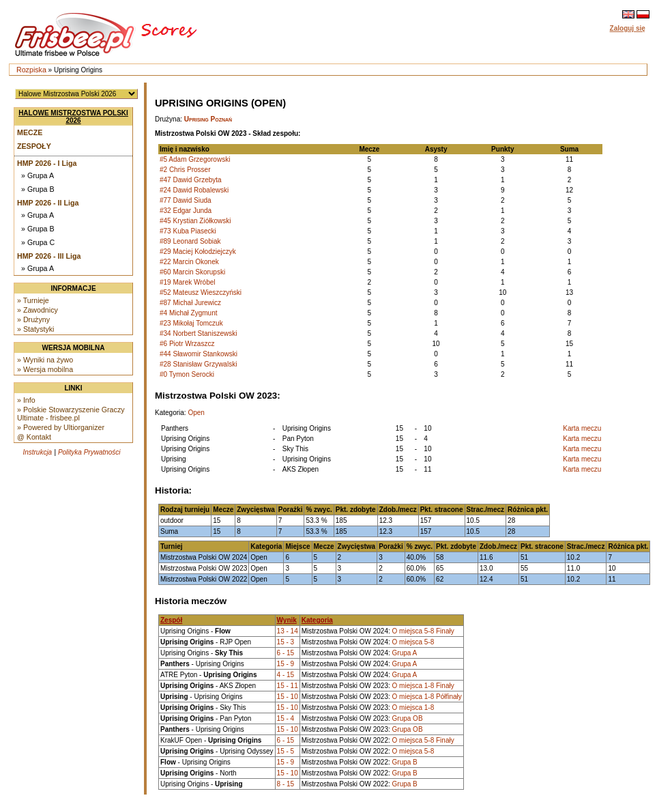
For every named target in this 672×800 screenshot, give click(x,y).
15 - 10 (288, 697)
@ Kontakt (34, 437)
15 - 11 (288, 686)
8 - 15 (286, 784)
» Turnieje (33, 300)
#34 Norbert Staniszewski (198, 333)
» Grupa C (38, 242)
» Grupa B (38, 189)
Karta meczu (582, 428)
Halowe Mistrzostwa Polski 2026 (73, 117)
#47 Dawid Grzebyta (191, 180)
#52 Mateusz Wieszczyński (201, 292)
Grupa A (405, 653)
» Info (26, 400)
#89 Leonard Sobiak (190, 241)
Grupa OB (408, 718)
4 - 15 (286, 675)
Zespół (171, 620)
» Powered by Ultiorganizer (61, 427)
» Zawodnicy (38, 310)
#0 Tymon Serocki (187, 374)
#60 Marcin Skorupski (192, 272)
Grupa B (405, 762)
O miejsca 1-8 (413, 708)
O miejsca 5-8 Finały (423, 631)
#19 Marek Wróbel (188, 282)
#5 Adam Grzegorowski (195, 159)
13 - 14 (288, 631)
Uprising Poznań (208, 119)
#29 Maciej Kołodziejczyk (198, 252)
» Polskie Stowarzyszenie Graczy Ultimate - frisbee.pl (71, 414)
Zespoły (34, 146)
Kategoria (317, 620)
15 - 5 (286, 751)
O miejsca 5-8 (413, 642)
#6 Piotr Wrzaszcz (187, 344)
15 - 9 (286, 664)
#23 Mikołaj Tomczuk (191, 323)
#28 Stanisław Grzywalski (198, 364)
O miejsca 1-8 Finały (423, 686)
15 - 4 (286, 718)
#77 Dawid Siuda (186, 200)
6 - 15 (286, 653)
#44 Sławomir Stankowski (199, 354)
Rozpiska (31, 70)
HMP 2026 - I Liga (47, 163)
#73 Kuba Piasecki (188, 231)
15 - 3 (286, 642)
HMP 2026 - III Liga (49, 256)
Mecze (30, 132)
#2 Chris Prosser (185, 170)
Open (196, 413)
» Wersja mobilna (45, 369)
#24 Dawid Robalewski (194, 190)
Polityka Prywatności (89, 452)
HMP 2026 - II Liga (48, 203)
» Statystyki (35, 329)
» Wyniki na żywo (45, 360)
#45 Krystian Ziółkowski (195, 221)
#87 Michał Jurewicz (190, 303)
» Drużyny (33, 319)
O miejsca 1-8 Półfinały (427, 697)
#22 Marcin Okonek (189, 262)
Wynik (287, 620)
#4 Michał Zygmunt (188, 313)
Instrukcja (37, 452)
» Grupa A (38, 175)
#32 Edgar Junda (186, 211)
